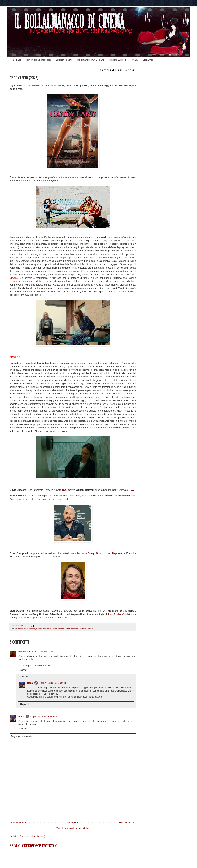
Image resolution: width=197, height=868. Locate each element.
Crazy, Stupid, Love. (99, 553)
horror (39, 629)
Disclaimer (148, 60)
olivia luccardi (59, 629)
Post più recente (19, 822)
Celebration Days (64, 60)
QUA (131, 490)
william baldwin (87, 629)
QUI (64, 490)
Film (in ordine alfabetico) (38, 60)
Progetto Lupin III (117, 60)
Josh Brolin (114, 614)
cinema (32, 629)
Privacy (134, 60)
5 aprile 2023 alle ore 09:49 (43, 717)
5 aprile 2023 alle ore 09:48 (52, 683)
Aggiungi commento (21, 736)
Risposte (26, 677)
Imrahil (22, 652)
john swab (47, 629)
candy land (23, 629)
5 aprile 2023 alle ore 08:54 (40, 652)
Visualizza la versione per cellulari (73, 828)
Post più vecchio (127, 822)
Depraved (118, 553)
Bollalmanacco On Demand (91, 60)
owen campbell (72, 629)
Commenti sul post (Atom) (32, 836)
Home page (15, 60)
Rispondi (23, 670)
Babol (30, 683)
